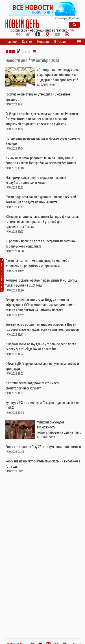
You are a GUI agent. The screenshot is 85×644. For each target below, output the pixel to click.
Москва (24, 52)
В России (60, 42)
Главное (11, 42)
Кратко (27, 42)
